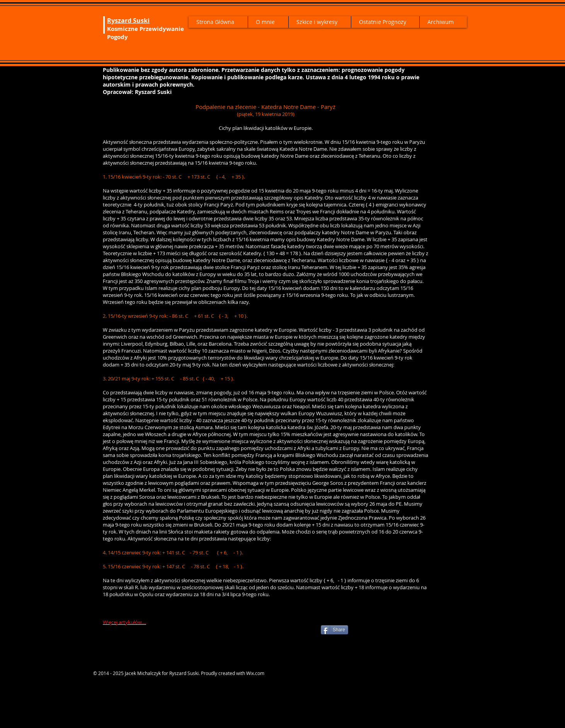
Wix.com (255, 673)
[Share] (334, 630)
